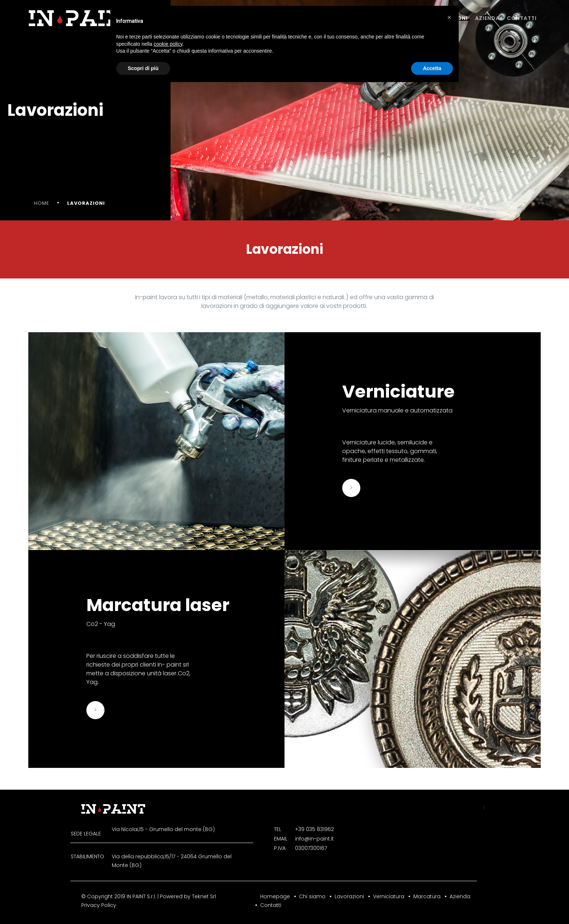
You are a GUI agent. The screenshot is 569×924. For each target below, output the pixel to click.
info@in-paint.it (314, 839)
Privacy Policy (99, 905)
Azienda (487, 18)
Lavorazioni (349, 896)
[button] (449, 17)
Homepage (275, 896)
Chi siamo (312, 896)
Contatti (522, 18)
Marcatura (427, 896)
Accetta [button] (432, 68)
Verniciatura (389, 896)
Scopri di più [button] (143, 68)
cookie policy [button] (168, 44)
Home (42, 203)
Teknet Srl (204, 896)
